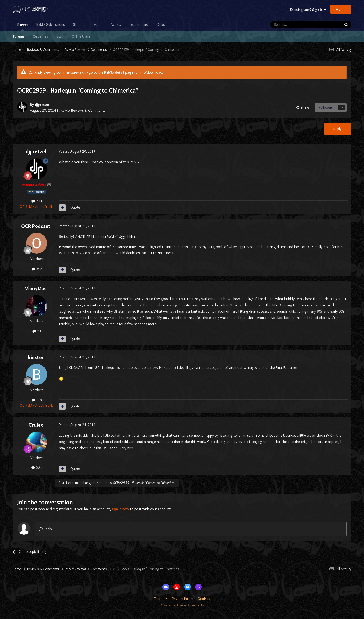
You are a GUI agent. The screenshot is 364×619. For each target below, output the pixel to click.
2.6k (37, 468)
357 (37, 269)
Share (302, 107)
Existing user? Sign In (308, 10)
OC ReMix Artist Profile (37, 207)
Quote (75, 207)
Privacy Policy (183, 599)
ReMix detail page (119, 72)
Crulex (36, 425)
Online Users (81, 36)
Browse (22, 26)
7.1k (37, 201)
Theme (161, 599)
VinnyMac (36, 288)
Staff (60, 36)
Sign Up (341, 9)
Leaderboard (139, 25)
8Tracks (79, 25)
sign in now (120, 509)
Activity (116, 25)
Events (97, 25)
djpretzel (42, 105)
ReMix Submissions (51, 25)
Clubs (161, 25)
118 (37, 400)
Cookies (204, 599)
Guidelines (40, 36)
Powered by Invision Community (182, 605)
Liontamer (73, 483)
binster (36, 357)
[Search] (293, 25)
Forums (19, 36)
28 (37, 331)
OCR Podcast (36, 226)
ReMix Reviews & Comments (83, 110)
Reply (338, 129)
